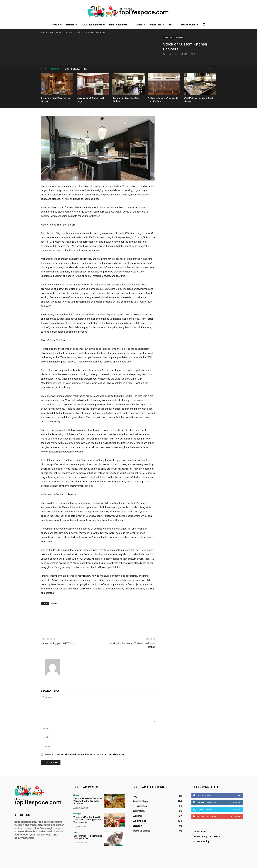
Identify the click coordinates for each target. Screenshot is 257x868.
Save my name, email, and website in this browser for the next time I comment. (85, 755)
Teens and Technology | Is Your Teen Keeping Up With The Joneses (88, 820)
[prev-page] (209, 69)
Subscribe (235, 816)
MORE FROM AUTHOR (76, 69)
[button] (204, 25)
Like (239, 796)
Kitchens (68, 32)
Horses (76, 795)
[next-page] (214, 69)
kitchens (55, 603)
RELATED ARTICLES (51, 69)
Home (44, 32)
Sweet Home (56, 32)
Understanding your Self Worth (57, 643)
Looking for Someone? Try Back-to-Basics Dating (132, 645)
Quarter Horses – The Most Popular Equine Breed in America (88, 801)
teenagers (77, 814)
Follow (237, 802)
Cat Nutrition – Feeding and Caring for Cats (88, 837)
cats (75, 832)
